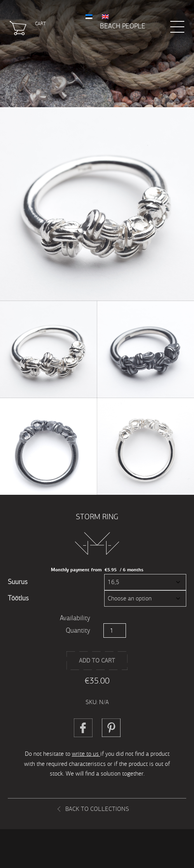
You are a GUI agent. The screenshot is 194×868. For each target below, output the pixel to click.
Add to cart (97, 660)
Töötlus (18, 598)
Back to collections (97, 809)
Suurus (18, 582)
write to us (86, 754)
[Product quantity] (115, 631)
